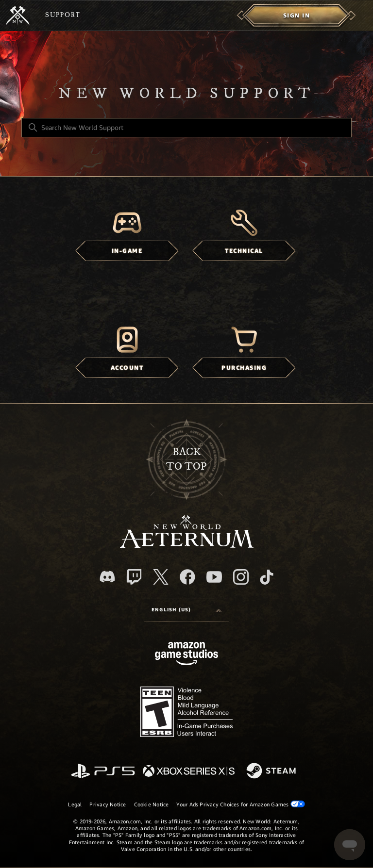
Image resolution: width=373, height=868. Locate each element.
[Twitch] (134, 577)
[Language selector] (186, 610)
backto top (186, 459)
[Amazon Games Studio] (186, 655)
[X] (161, 577)
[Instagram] (241, 577)
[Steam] (272, 771)
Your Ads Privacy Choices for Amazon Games (240, 804)
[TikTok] (267, 577)
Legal (75, 804)
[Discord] (107, 577)
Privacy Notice (108, 804)
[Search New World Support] (186, 128)
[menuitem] (297, 16)
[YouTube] (214, 577)
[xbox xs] (189, 772)
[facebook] (187, 577)
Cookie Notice (152, 804)
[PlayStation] (103, 772)
